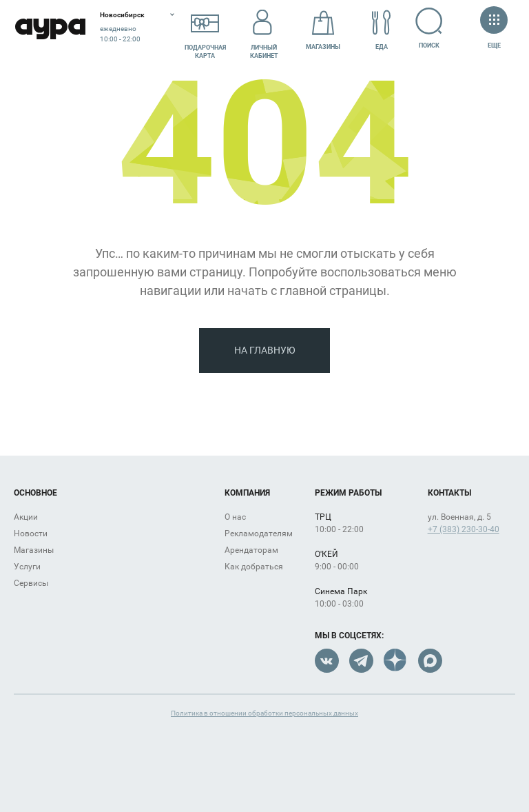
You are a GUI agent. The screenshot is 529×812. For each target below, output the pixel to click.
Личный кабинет (264, 30)
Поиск (429, 28)
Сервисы (31, 583)
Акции (26, 517)
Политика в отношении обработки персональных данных (264, 713)
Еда (382, 30)
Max (430, 661)
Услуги (27, 567)
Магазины (323, 30)
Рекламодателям (259, 534)
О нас (235, 517)
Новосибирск (122, 15)
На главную (265, 350)
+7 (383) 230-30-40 (464, 529)
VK (327, 661)
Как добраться (254, 567)
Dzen (396, 661)
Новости (31, 534)
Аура (50, 29)
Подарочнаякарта (205, 30)
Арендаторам (251, 550)
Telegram (361, 661)
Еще (494, 29)
